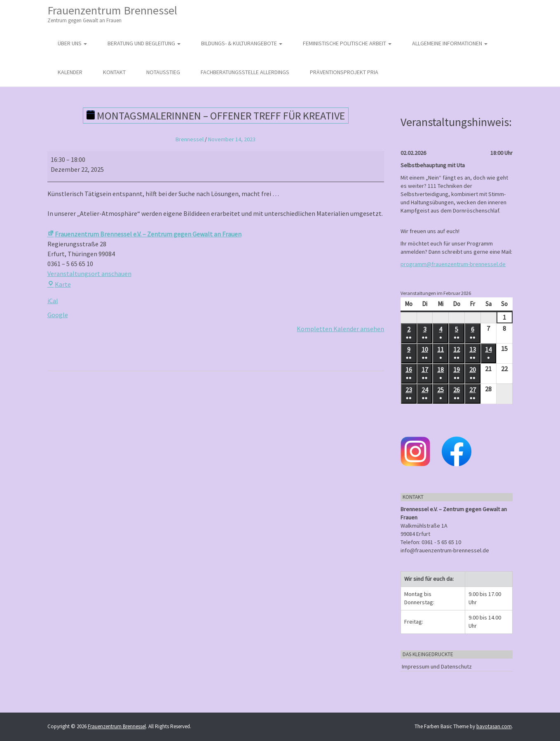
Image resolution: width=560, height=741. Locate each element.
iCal (53, 301)
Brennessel (190, 139)
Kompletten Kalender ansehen (340, 329)
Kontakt (114, 72)
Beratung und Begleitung (144, 43)
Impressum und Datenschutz (437, 666)
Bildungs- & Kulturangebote (242, 43)
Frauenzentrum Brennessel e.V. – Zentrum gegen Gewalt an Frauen (144, 234)
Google (58, 315)
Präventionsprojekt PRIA (344, 72)
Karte (59, 284)
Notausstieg (163, 72)
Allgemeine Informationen (450, 43)
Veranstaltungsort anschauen (89, 273)
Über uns (72, 43)
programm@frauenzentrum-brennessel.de (453, 264)
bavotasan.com (494, 726)
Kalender (70, 72)
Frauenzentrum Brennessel (112, 14)
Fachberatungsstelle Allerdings (245, 72)
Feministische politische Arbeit (347, 43)
